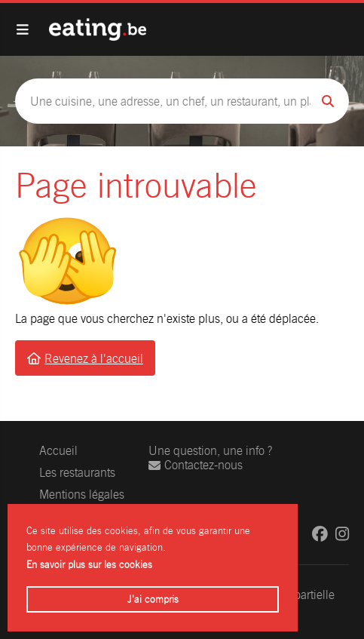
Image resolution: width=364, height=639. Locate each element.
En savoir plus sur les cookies (89, 565)
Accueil (58, 451)
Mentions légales (82, 495)
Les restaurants (77, 473)
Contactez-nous (196, 465)
